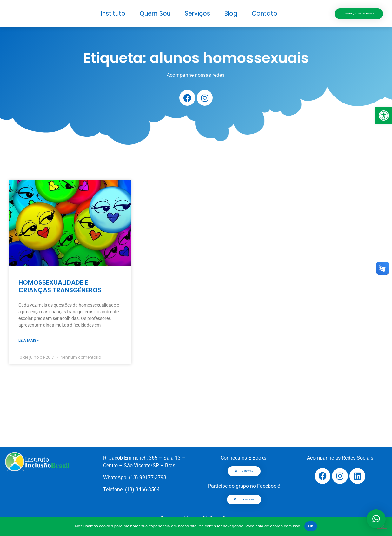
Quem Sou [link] (155, 13)
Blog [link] (231, 13)
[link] (384, 116)
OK (311, 526)
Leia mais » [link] (29, 341)
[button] (376, 519)
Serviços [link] (197, 13)
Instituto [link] (113, 13)
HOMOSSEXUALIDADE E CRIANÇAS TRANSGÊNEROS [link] (60, 286)
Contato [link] (265, 13)
